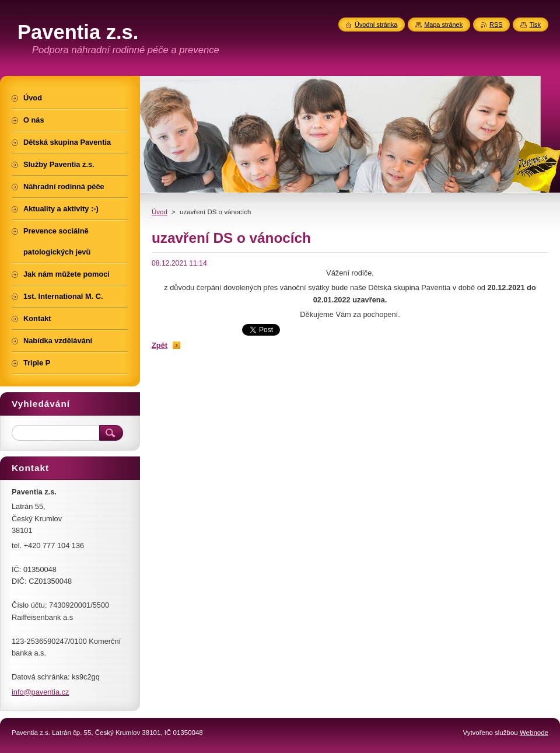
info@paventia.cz (40, 692)
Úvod (160, 212)
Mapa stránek (443, 25)
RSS (496, 25)
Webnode (534, 733)
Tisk (535, 25)
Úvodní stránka (376, 25)
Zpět (160, 345)
